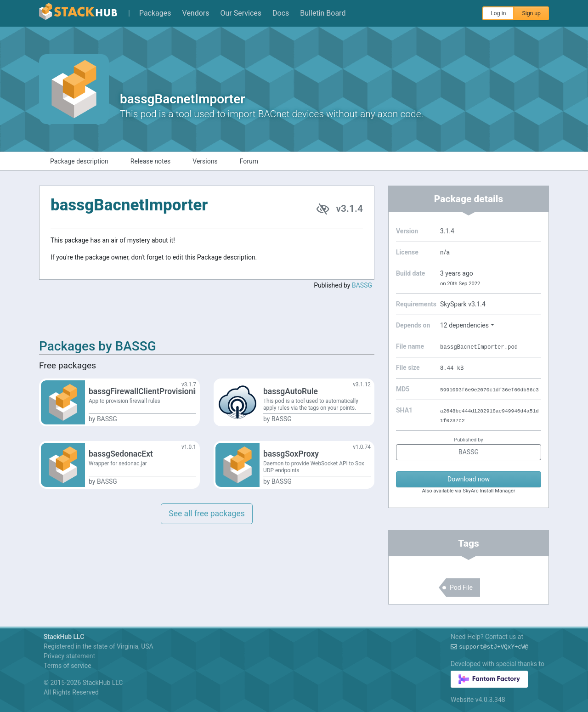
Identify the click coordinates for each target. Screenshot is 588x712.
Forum (249, 161)
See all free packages (206, 514)
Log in (498, 13)
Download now (469, 479)
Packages (155, 13)
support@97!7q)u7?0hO (494, 647)
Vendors (196, 13)
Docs (281, 13)
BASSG (362, 285)
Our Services (241, 13)
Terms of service (68, 666)
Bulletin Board (323, 13)
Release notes (151, 161)
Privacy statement (69, 656)
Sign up (531, 13)
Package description (79, 161)
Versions (205, 161)
